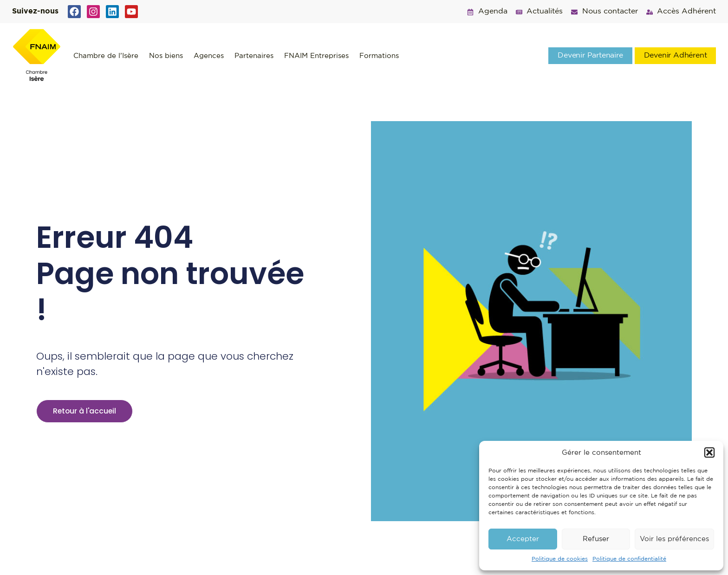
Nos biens (166, 56)
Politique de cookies (560, 559)
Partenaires (254, 56)
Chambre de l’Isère (106, 56)
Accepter (523, 539)
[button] (709, 452)
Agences (209, 56)
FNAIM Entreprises (316, 56)
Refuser (596, 539)
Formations (379, 56)
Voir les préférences (674, 539)
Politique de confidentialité (629, 559)
